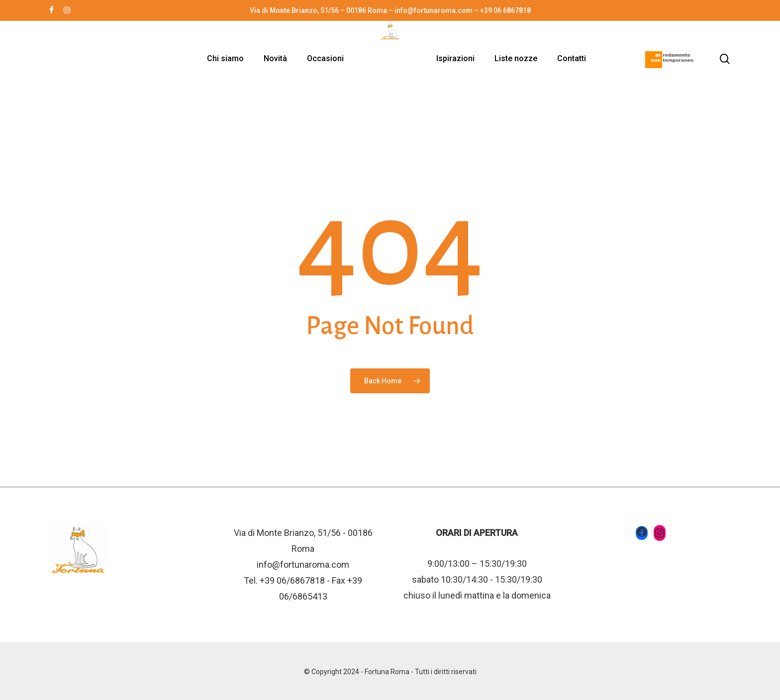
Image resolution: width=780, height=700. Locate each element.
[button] (761, 5)
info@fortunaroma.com (303, 565)
